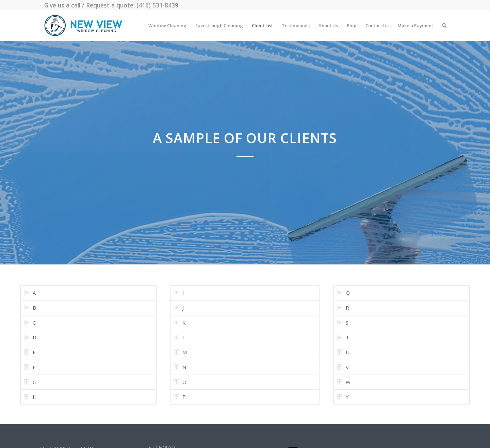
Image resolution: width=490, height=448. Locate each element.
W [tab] (344, 382)
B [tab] (30, 308)
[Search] (444, 25)
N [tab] (180, 367)
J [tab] (179, 308)
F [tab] (30, 367)
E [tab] (30, 352)
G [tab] (30, 382)
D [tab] (30, 337)
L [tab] (179, 337)
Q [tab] (344, 293)
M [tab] (180, 352)
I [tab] (179, 293)
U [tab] (343, 352)
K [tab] (180, 323)
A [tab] (30, 293)
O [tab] (180, 382)
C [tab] (30, 323)
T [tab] (343, 337)
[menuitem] (167, 25)
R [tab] (343, 308)
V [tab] (343, 367)
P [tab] (180, 397)
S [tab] (343, 323)
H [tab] (30, 397)
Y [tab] (343, 397)
